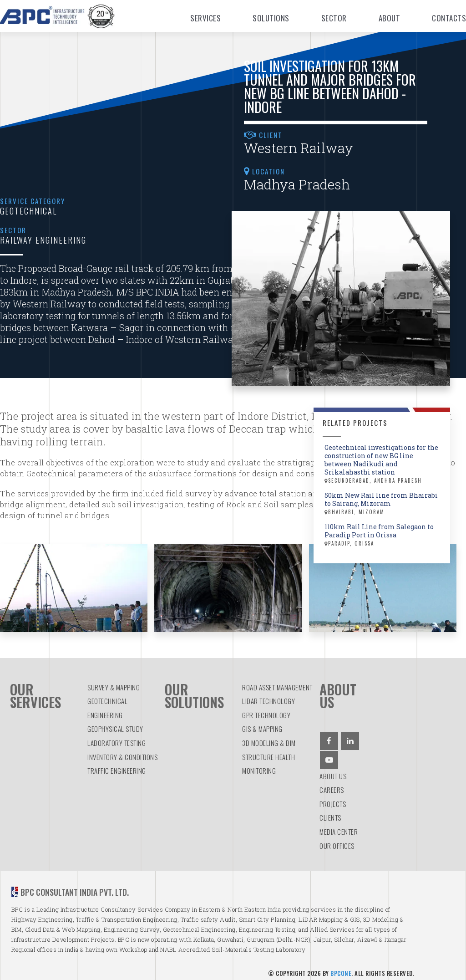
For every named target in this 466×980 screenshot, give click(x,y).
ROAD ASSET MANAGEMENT (277, 682)
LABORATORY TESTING (116, 738)
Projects (333, 799)
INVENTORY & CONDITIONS (122, 752)
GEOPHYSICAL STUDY (115, 724)
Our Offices (337, 841)
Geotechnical (28, 211)
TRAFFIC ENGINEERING (117, 766)
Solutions (271, 18)
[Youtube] (329, 755)
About (390, 18)
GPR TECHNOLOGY (266, 710)
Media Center (339, 827)
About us (333, 771)
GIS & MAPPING (262, 724)
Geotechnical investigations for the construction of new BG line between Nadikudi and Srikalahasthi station (383, 464)
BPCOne (341, 968)
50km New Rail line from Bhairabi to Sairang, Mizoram (383, 504)
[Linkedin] (350, 736)
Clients (330, 813)
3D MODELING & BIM (269, 738)
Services (205, 18)
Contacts (449, 18)
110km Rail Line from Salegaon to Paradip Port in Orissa (383, 535)
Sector (334, 18)
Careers (332, 785)
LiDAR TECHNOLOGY (268, 696)
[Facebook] (329, 736)
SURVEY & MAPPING (114, 682)
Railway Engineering (43, 240)
